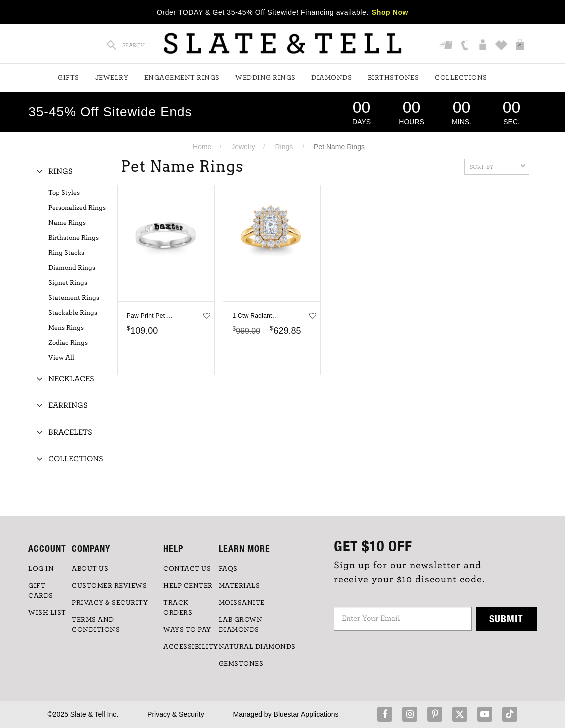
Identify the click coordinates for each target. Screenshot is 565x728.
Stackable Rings (73, 313)
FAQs (228, 569)
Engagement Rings (182, 78)
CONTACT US (187, 569)
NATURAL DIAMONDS (257, 647)
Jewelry (112, 78)
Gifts (68, 78)
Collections (461, 78)
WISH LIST (47, 613)
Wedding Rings (265, 78)
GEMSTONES (241, 664)
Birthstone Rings (73, 238)
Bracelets (70, 432)
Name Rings (67, 223)
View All (61, 358)
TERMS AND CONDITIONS (96, 625)
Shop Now (390, 12)
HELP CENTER (188, 586)
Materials (239, 586)
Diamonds (332, 78)
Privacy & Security (176, 714)
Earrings (68, 405)
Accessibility (191, 647)
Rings (284, 147)
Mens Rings (66, 328)
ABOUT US (90, 569)
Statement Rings (74, 298)
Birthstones (394, 78)
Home (202, 147)
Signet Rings (68, 283)
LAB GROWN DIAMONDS (241, 625)
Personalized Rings (77, 208)
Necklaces (71, 379)
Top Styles (64, 193)
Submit (506, 619)
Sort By (498, 166)
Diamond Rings (72, 268)
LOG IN (41, 569)
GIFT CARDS (41, 591)
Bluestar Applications (306, 714)
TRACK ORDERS (178, 608)
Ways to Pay (187, 630)
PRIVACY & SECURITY (110, 603)
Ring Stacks (66, 253)
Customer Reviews (109, 586)
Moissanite (242, 603)
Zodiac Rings (68, 343)
